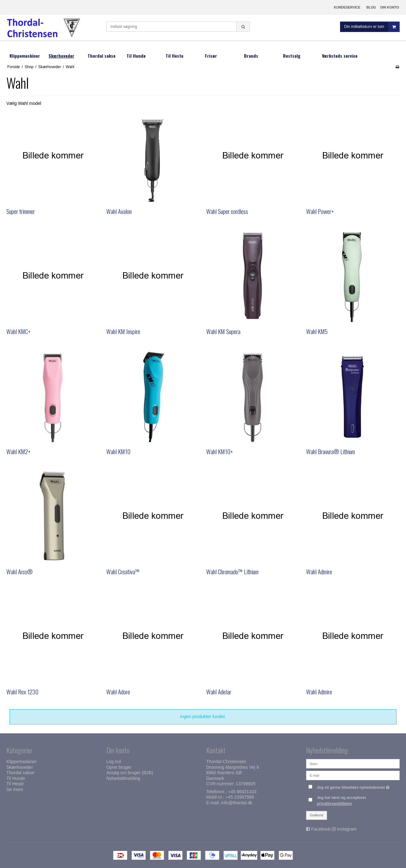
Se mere (15, 789)
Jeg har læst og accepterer (342, 800)
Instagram (347, 829)
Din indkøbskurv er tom (372, 27)
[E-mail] (353, 775)
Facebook (321, 829)
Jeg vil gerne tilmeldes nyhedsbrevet (354, 786)
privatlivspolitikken (334, 804)
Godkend (317, 815)
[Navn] (353, 763)
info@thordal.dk (237, 803)
